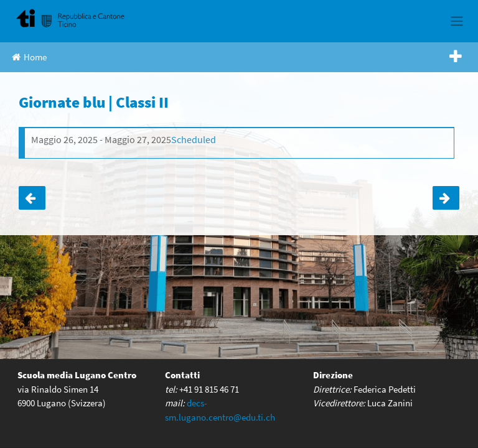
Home (29, 57)
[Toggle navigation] (457, 21)
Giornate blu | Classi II (446, 198)
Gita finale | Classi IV (32, 198)
